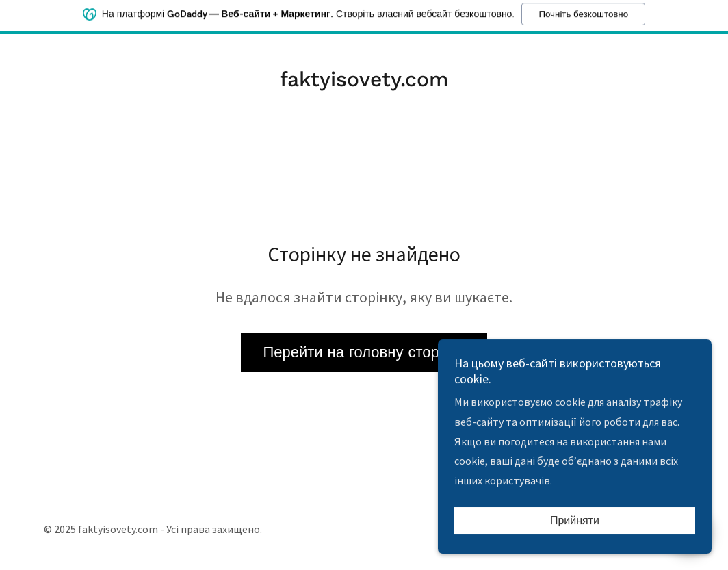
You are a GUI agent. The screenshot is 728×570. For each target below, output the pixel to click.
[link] (364, 82)
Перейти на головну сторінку (364, 352)
